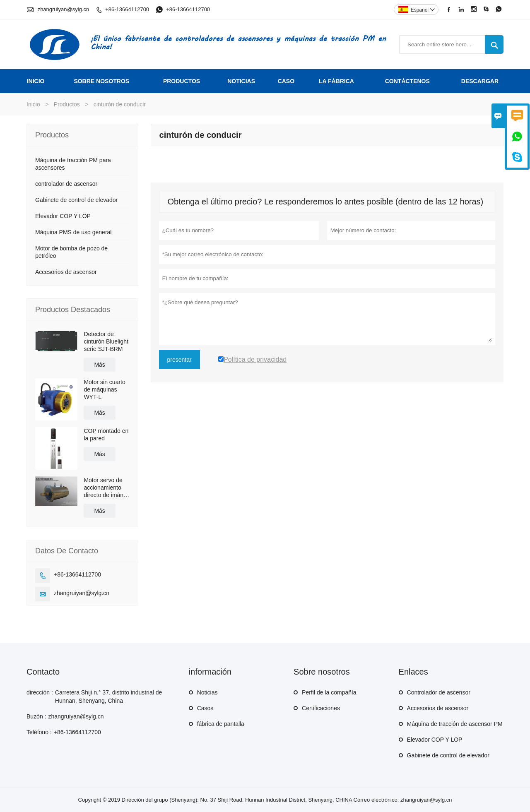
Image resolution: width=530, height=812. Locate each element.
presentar (179, 360)
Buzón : (36, 716)
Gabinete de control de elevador (76, 200)
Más (99, 365)
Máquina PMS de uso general (73, 232)
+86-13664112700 (127, 9)
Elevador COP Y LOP (63, 216)
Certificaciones (321, 708)
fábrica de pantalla (221, 724)
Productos (182, 81)
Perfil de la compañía (329, 692)
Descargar (480, 81)
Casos (205, 708)
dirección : (40, 692)
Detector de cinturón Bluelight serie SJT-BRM (106, 341)
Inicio (36, 81)
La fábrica (336, 81)
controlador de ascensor (66, 184)
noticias (241, 81)
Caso (286, 81)
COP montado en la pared (106, 435)
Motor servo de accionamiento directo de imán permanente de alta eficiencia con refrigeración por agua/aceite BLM (105, 488)
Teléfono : (39, 732)
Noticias (207, 692)
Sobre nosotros (101, 81)
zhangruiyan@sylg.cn (63, 9)
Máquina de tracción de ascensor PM (455, 724)
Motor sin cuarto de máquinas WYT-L (104, 389)
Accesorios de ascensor (66, 272)
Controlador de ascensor (439, 692)
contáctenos (407, 81)
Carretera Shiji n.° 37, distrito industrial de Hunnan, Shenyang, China (109, 697)
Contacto (43, 672)
